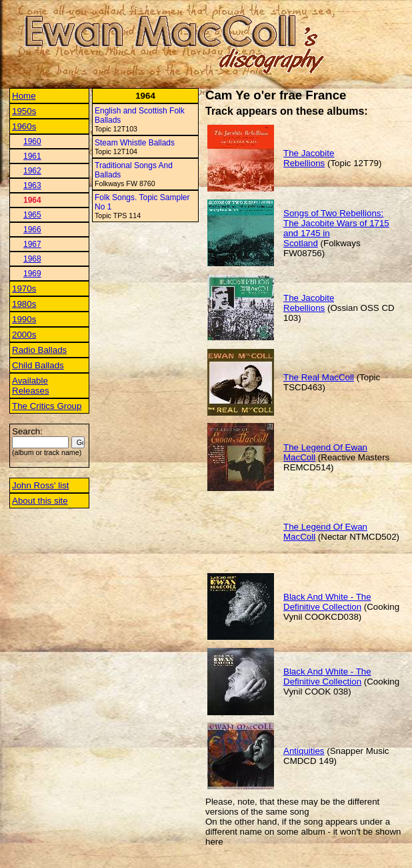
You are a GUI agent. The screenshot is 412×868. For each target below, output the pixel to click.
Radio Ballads (39, 350)
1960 (32, 141)
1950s (24, 111)
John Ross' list (41, 485)
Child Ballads (38, 365)
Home (24, 96)
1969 (32, 274)
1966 (32, 230)
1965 (32, 215)
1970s (24, 289)
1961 (32, 156)
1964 (32, 200)
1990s (24, 319)
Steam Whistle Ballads (135, 143)
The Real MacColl (319, 377)
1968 (32, 259)
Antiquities (304, 751)
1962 (32, 171)
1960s (24, 126)
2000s (24, 335)
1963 (32, 185)
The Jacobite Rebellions (309, 158)
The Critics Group (47, 406)
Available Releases (31, 386)
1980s (24, 304)
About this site (40, 501)
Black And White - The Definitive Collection (327, 602)
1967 (32, 244)
